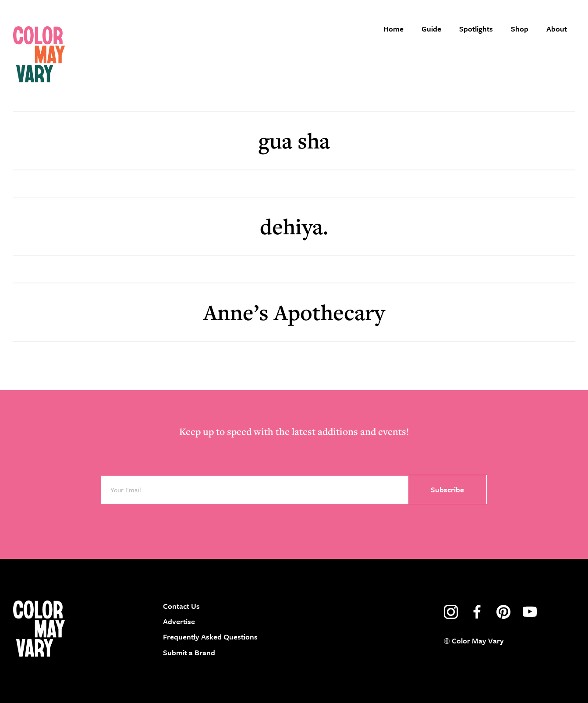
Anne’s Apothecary (294, 312)
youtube (530, 612)
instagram (451, 612)
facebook (477, 612)
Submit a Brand (189, 652)
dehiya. (294, 226)
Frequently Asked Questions (210, 637)
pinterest (503, 612)
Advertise (179, 621)
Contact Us (181, 606)
